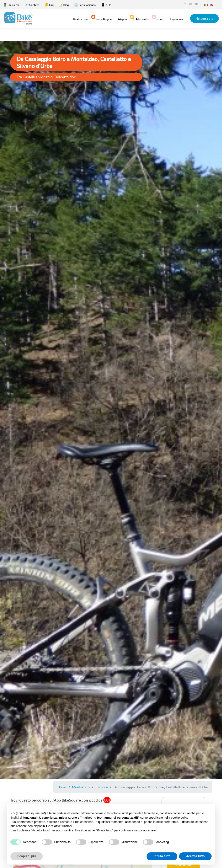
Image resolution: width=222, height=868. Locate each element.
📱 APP (106, 5)
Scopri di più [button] (27, 856)
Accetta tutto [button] (195, 856)
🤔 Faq (49, 5)
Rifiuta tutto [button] (162, 856)
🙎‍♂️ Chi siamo (11, 5)
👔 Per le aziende (85, 5)
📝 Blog (64, 5)
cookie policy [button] (180, 818)
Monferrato (81, 787)
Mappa (122, 19)
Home (62, 787)
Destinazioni (81, 19)
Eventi (159, 19)
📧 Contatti (32, 5)
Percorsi (102, 787)
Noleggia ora (204, 18)
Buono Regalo (103, 19)
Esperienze (177, 19)
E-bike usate (141, 19)
